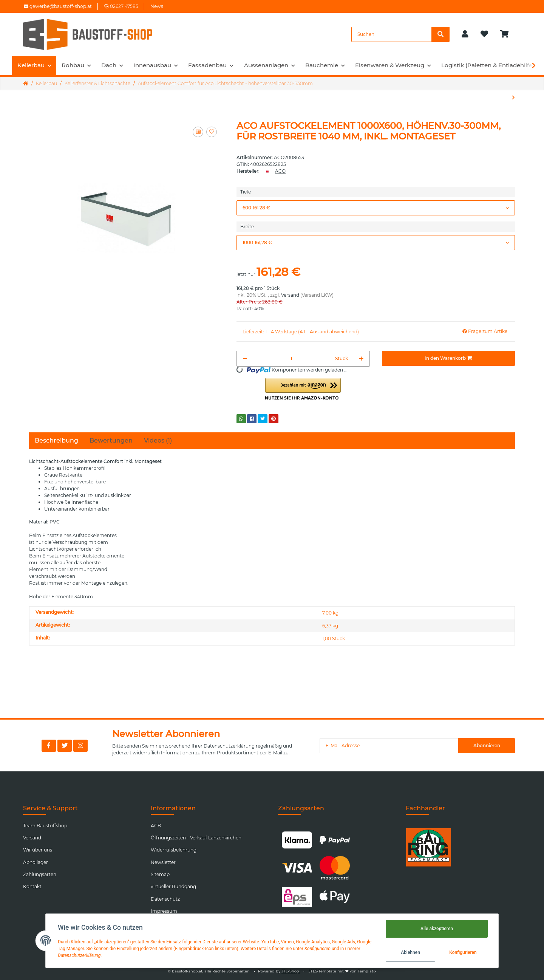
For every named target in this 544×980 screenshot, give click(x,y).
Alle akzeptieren (437, 929)
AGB (156, 826)
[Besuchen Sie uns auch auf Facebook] (49, 746)
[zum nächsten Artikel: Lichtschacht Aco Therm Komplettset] (513, 98)
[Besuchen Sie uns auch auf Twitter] (65, 746)
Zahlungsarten (40, 874)
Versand (290, 295)
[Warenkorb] (508, 34)
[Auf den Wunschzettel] (212, 132)
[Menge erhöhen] (361, 359)
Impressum (164, 911)
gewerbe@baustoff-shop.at (58, 6)
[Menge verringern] (245, 359)
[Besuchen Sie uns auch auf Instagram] (80, 746)
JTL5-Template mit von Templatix (342, 971)
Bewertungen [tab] (111, 440)
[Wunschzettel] (484, 34)
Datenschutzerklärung (229, 746)
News (157, 6)
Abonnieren (487, 745)
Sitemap (160, 874)
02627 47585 (121, 6)
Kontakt (32, 886)
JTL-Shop (291, 971)
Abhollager (36, 862)
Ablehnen (410, 952)
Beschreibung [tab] (56, 440)
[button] (465, 34)
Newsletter (163, 862)
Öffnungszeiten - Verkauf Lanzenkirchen (196, 838)
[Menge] (291, 359)
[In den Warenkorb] (448, 358)
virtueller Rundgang (173, 886)
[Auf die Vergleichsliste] (198, 132)
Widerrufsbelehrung (174, 850)
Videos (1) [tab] (158, 440)
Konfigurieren (463, 952)
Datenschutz (165, 899)
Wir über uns (38, 850)
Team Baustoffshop (45, 826)
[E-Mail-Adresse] (389, 746)
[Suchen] (392, 34)
